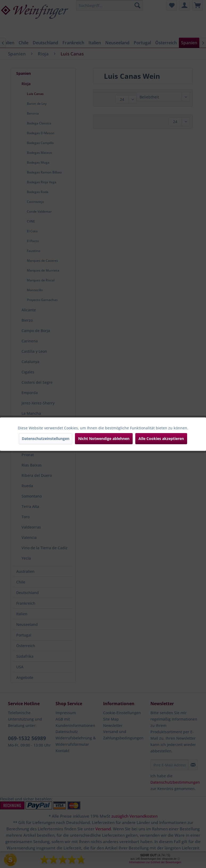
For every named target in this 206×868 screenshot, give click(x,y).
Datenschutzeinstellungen (46, 439)
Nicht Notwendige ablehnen (104, 439)
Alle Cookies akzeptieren (161, 439)
